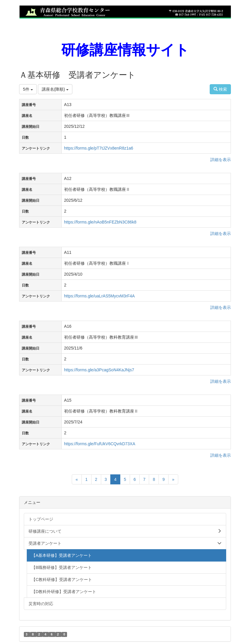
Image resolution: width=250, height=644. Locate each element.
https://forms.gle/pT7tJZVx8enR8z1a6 (99, 148)
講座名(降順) (55, 89)
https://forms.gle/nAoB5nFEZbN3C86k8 (100, 222)
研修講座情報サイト (125, 50)
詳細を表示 (221, 160)
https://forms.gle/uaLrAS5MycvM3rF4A (99, 296)
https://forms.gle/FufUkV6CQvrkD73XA (100, 444)
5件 (28, 89)
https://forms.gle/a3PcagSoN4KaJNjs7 (99, 370)
